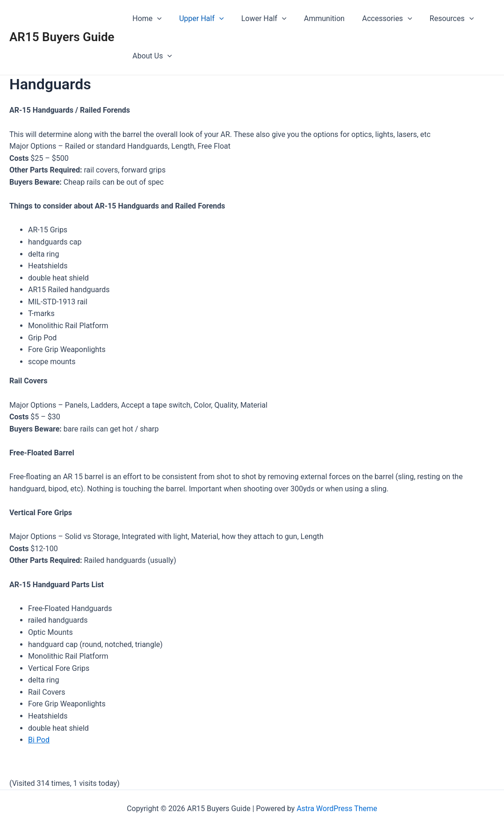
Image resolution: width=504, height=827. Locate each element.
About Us (151, 56)
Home (146, 19)
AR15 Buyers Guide (62, 37)
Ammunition (315, 18)
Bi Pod (39, 740)
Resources (438, 19)
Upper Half (198, 19)
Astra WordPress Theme (337, 809)
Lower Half (258, 19)
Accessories (376, 19)
